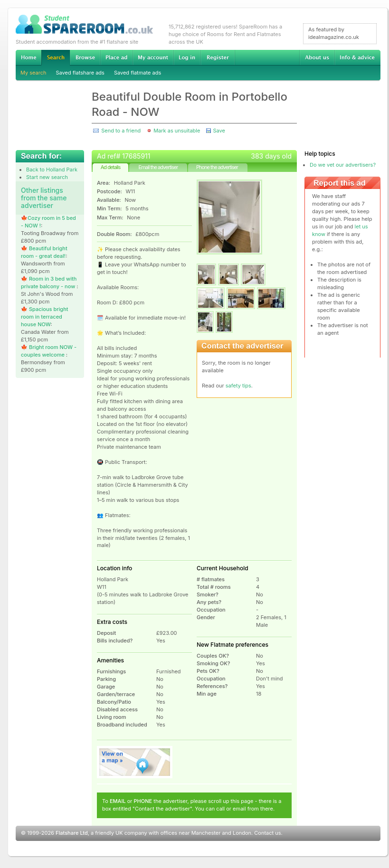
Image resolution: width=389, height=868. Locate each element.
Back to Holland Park (52, 170)
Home (28, 57)
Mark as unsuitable (177, 131)
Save (219, 131)
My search (33, 73)
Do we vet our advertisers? (343, 165)
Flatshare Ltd (72, 833)
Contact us (267, 833)
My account (153, 57)
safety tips (238, 386)
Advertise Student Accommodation (116, 57)
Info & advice (357, 57)
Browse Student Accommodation (85, 57)
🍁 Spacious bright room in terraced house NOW (45, 317)
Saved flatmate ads (138, 73)
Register (218, 57)
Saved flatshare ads (80, 73)
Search (56, 58)
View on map (135, 762)
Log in (187, 57)
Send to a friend (121, 131)
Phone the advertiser (217, 167)
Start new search (47, 177)
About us (317, 57)
